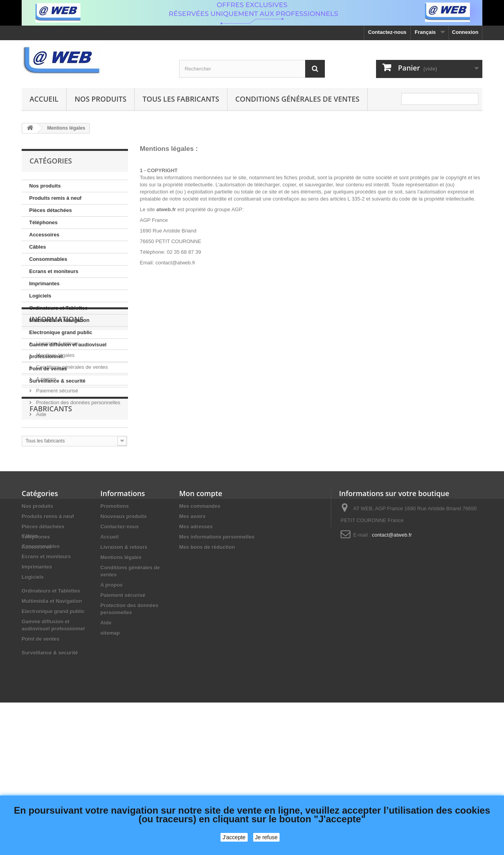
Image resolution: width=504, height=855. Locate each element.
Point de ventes (48, 369)
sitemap (110, 761)
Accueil (44, 99)
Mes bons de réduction (207, 675)
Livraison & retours (57, 432)
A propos (45, 467)
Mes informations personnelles (217, 664)
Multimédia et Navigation (59, 320)
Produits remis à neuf (55, 198)
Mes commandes (200, 634)
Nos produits (100, 99)
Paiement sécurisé (57, 479)
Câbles (38, 247)
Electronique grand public (61, 332)
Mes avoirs (192, 644)
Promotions (115, 634)
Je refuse (267, 837)
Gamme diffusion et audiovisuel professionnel (68, 350)
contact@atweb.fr (392, 663)
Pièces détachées (50, 210)
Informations (57, 411)
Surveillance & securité (57, 381)
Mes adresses (196, 654)
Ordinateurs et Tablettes (58, 308)
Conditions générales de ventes (297, 99)
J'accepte (234, 837)
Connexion (465, 32)
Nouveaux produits (124, 644)
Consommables (48, 259)
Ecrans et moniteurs (54, 271)
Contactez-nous (387, 32)
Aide (41, 503)
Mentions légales (55, 444)
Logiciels (40, 296)
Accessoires (44, 235)
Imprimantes (44, 283)
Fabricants (51, 533)
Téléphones (43, 222)
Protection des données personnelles (78, 491)
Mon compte (201, 621)
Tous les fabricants (181, 99)
